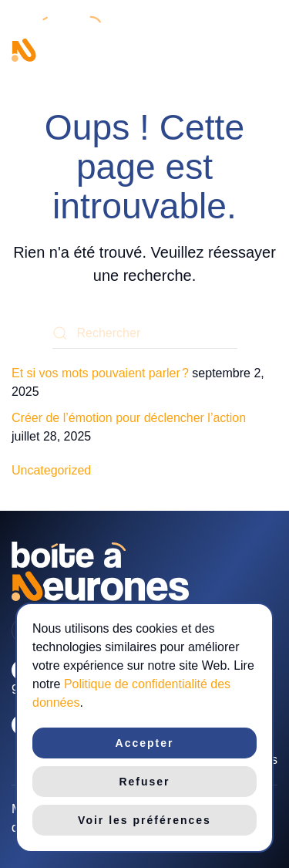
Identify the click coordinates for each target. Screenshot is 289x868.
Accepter (145, 743)
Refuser (144, 782)
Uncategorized (51, 470)
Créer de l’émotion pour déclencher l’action (129, 418)
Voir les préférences (144, 820)
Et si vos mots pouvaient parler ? (100, 373)
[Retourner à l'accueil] (81, 39)
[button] (270, 39)
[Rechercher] (145, 333)
